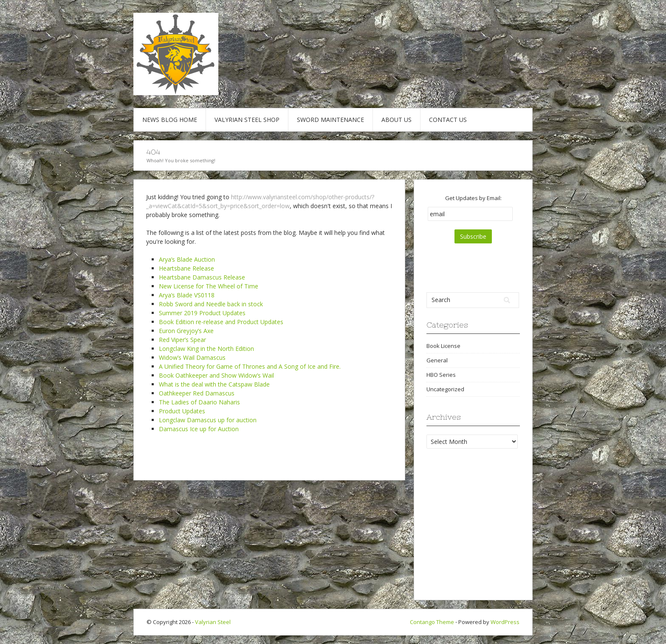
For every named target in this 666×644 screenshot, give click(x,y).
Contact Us (448, 120)
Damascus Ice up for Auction (199, 429)
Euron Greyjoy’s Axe (186, 331)
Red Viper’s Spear (182, 340)
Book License (443, 346)
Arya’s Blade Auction (187, 259)
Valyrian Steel (213, 622)
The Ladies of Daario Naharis (199, 402)
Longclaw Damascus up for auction (208, 420)
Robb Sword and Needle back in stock (211, 304)
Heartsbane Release (186, 268)
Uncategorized (445, 389)
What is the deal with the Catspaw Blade (214, 384)
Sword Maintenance (330, 120)
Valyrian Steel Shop (247, 120)
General (437, 360)
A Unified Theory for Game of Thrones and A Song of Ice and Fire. (250, 366)
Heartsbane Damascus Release (202, 277)
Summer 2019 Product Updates (202, 313)
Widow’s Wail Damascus (192, 357)
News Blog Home (170, 120)
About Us (396, 120)
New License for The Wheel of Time (209, 286)
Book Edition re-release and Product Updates (221, 322)
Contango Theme (432, 622)
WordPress (505, 622)
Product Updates (182, 411)
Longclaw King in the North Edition (206, 349)
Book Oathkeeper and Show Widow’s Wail (216, 375)
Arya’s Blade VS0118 (187, 295)
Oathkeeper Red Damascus (197, 393)
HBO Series (441, 375)
